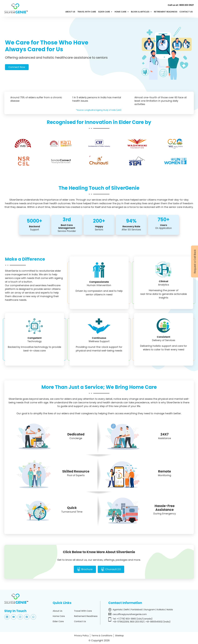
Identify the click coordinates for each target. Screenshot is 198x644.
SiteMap (119, 635)
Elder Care (104, 12)
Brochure (87, 569)
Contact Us (80, 621)
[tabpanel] (99, 65)
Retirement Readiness (166, 12)
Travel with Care (87, 12)
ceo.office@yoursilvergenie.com (130, 614)
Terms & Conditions (102, 635)
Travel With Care (83, 611)
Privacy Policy (81, 635)
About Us (57, 611)
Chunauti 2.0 (113, 569)
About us (70, 12)
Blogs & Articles (140, 12)
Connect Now (17, 67)
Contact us (186, 12)
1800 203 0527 (187, 5)
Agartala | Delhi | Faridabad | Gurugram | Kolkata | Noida (143, 609)
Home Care (120, 12)
